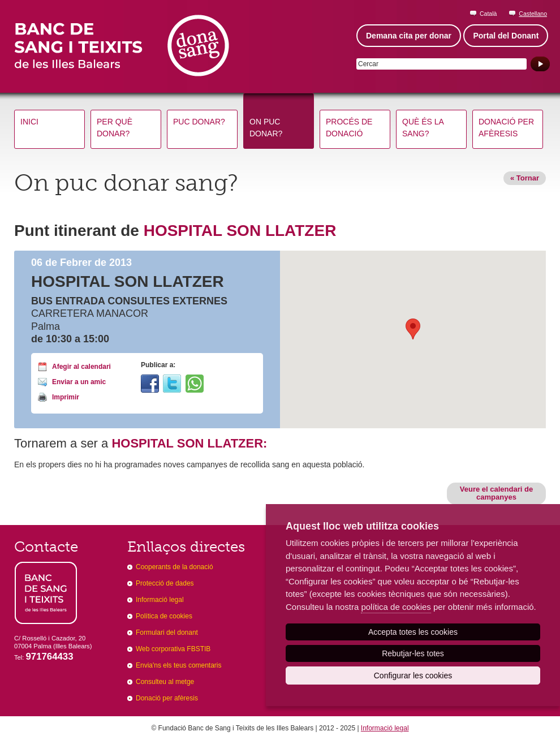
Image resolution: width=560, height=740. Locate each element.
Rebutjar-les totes (413, 653)
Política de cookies (164, 616)
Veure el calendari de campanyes (496, 493)
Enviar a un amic (79, 382)
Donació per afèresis (506, 128)
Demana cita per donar (409, 36)
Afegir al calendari (81, 367)
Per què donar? (115, 128)
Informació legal (160, 600)
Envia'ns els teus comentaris (179, 665)
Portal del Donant (506, 36)
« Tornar (525, 178)
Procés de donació (349, 128)
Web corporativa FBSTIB (173, 649)
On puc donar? (266, 128)
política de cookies (396, 607)
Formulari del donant (167, 633)
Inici (29, 122)
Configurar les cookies (413, 676)
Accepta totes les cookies (413, 632)
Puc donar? (199, 122)
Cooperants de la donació (175, 567)
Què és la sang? (423, 128)
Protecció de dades (165, 583)
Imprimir (66, 397)
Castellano (533, 14)
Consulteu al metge (165, 682)
